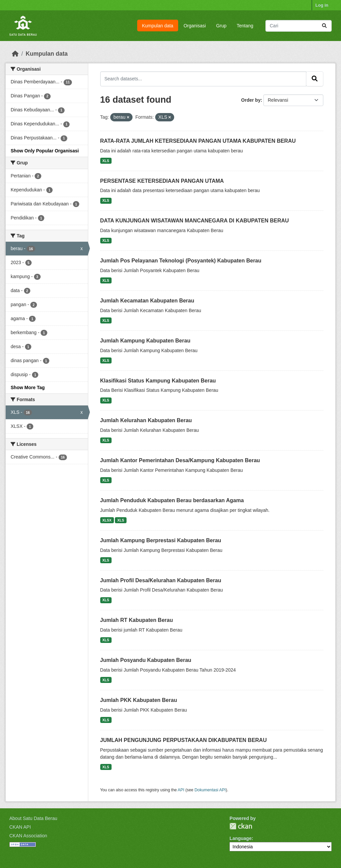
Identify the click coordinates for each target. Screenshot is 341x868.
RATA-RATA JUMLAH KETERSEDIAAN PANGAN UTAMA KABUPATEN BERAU (198, 141)
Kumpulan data (158, 26)
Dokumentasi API (210, 790)
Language (240, 838)
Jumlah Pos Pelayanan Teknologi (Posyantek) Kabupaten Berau (181, 261)
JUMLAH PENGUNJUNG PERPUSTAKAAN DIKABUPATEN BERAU (183, 740)
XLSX (107, 520)
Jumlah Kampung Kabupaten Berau (145, 341)
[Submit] (324, 26)
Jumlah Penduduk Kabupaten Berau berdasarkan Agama (172, 500)
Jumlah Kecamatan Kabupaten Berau (147, 301)
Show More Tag (28, 387)
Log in (322, 5)
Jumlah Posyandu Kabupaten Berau (146, 660)
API (181, 790)
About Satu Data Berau (33, 818)
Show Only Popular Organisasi (45, 151)
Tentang (245, 26)
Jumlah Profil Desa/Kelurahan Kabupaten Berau (161, 580)
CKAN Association (28, 836)
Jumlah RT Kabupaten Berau (137, 620)
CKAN (241, 826)
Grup (221, 26)
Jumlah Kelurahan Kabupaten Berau (146, 420)
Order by (251, 100)
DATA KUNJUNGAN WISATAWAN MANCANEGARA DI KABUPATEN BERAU (195, 221)
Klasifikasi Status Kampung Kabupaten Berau (158, 381)
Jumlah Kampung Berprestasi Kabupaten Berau (161, 540)
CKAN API (20, 827)
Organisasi (195, 26)
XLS (106, 161)
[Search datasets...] (299, 26)
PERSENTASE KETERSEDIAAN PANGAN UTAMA (162, 181)
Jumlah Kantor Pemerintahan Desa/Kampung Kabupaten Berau (180, 460)
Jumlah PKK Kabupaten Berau (139, 700)
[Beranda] (15, 54)
